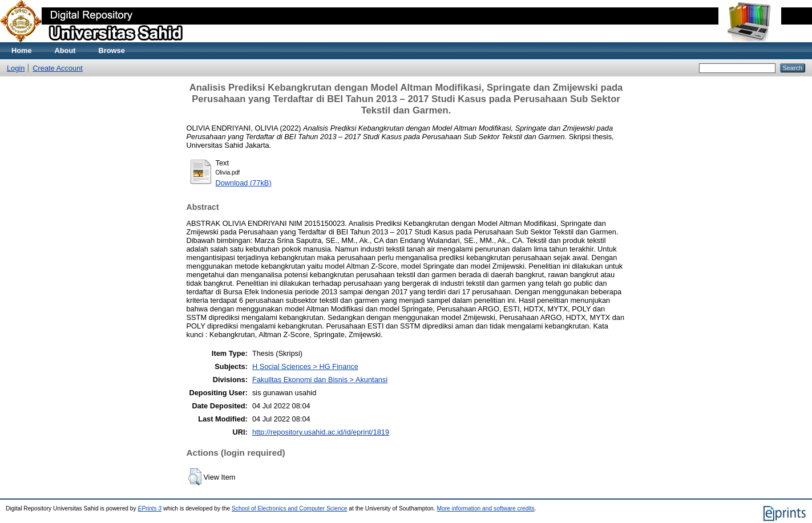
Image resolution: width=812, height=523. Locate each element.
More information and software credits (485, 508)
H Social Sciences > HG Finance (305, 366)
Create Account (58, 68)
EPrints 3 (150, 508)
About (65, 50)
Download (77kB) (244, 183)
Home (22, 50)
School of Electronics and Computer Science (290, 508)
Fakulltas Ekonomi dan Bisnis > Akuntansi (320, 380)
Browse (112, 50)
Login (16, 68)
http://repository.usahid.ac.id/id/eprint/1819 (321, 432)
